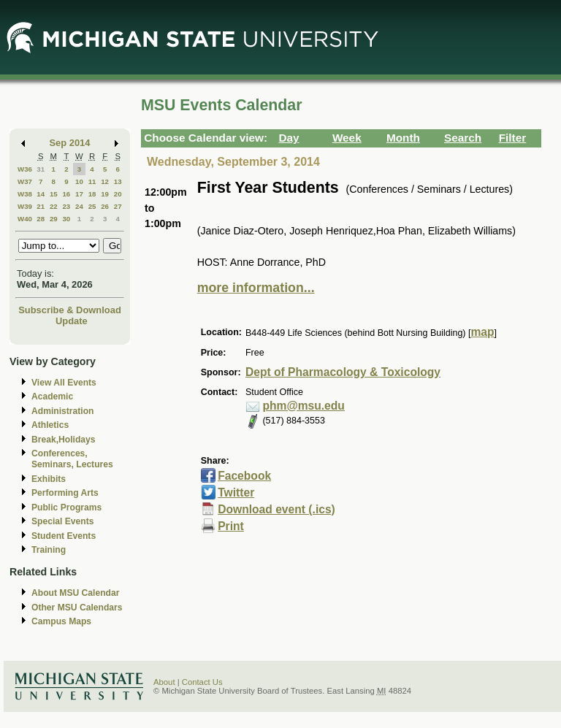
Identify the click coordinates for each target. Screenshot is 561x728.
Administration (62, 411)
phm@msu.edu (303, 406)
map (482, 332)
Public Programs (66, 507)
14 (41, 194)
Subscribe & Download (70, 310)
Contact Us (202, 682)
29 (54, 219)
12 (105, 181)
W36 (25, 169)
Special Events (62, 521)
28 (41, 219)
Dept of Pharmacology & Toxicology (343, 372)
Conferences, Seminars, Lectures (72, 459)
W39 (25, 206)
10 (79, 181)
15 (54, 194)
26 (105, 206)
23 (66, 206)
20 (118, 194)
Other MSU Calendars (77, 608)
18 (92, 194)
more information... (256, 288)
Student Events (64, 536)
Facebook (244, 476)
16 (66, 194)
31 (41, 169)
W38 (25, 194)
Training (49, 550)
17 (79, 194)
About (164, 682)
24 (79, 206)
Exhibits (49, 479)
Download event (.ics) (276, 509)
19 (105, 194)
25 (92, 206)
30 (66, 219)
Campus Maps (61, 621)
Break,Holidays (64, 440)
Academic (52, 396)
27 (118, 206)
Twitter (236, 493)
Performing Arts (65, 493)
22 (54, 206)
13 (118, 181)
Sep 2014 (70, 143)
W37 (25, 181)
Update (72, 321)
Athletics (50, 425)
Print (231, 526)
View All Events (64, 383)
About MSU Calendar (75, 593)
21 (41, 206)
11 (92, 181)
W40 (25, 219)
